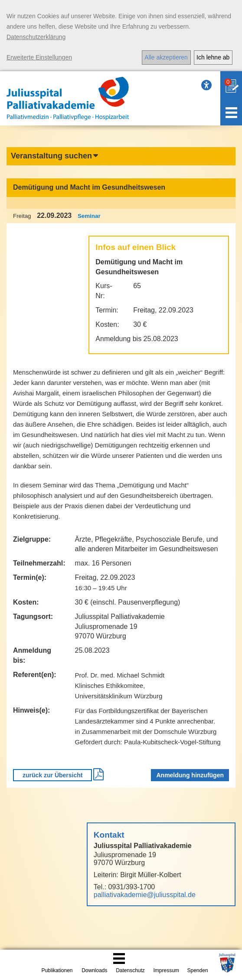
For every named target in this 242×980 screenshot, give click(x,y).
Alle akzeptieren (166, 57)
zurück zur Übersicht (52, 775)
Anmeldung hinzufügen (190, 775)
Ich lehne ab (213, 57)
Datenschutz (130, 970)
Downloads (94, 970)
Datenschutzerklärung (36, 37)
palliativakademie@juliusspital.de (145, 895)
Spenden (198, 970)
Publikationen (57, 970)
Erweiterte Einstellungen (39, 57)
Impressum (166, 970)
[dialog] (121, 36)
